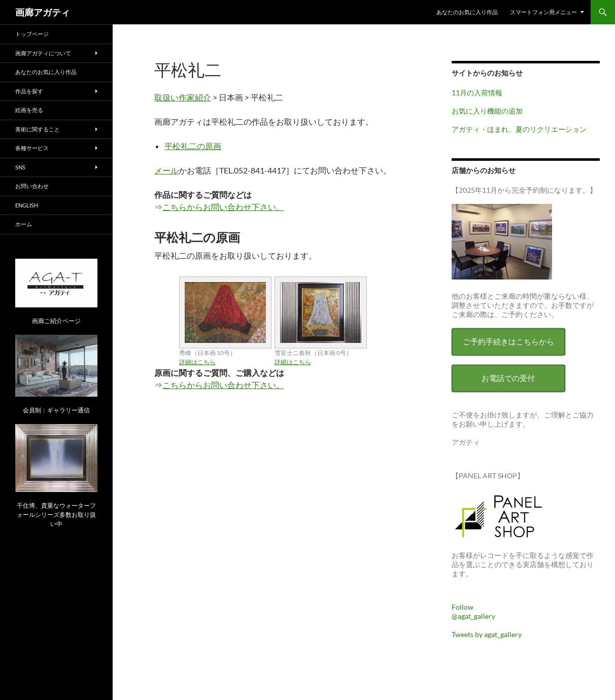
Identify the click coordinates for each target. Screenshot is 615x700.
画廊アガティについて (43, 53)
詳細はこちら (197, 362)
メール (166, 170)
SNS (20, 167)
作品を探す (29, 91)
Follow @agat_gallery (473, 611)
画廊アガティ (43, 12)
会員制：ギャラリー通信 (56, 410)
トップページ (32, 34)
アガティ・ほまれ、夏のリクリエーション (519, 129)
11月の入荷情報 (477, 93)
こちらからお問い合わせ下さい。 (223, 207)
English (27, 205)
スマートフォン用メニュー (543, 12)
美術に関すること (38, 129)
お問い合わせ (32, 186)
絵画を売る (29, 110)
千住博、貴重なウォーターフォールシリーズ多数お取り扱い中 (56, 515)
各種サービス (32, 148)
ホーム (24, 224)
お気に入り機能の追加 (487, 111)
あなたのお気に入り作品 (467, 12)
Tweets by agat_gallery (487, 634)
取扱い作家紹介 (183, 97)
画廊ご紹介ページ (56, 321)
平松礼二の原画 (193, 146)
